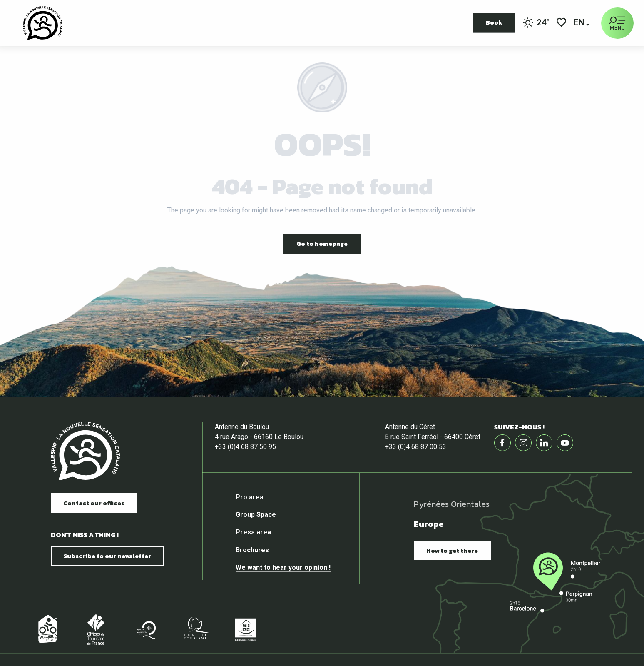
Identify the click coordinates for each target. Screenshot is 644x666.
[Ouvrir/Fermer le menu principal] (617, 23)
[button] (579, 23)
